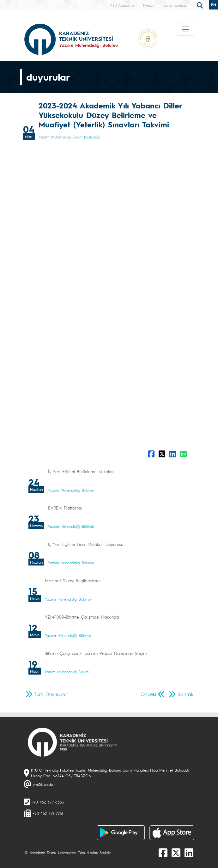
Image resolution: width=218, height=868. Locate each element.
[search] (201, 5)
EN (214, 5)
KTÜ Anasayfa (122, 5)
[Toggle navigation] (185, 29)
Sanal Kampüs (175, 5)
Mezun (149, 5)
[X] (176, 853)
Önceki (148, 694)
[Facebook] (163, 853)
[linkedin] (189, 853)
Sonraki (186, 694)
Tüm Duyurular (51, 694)
